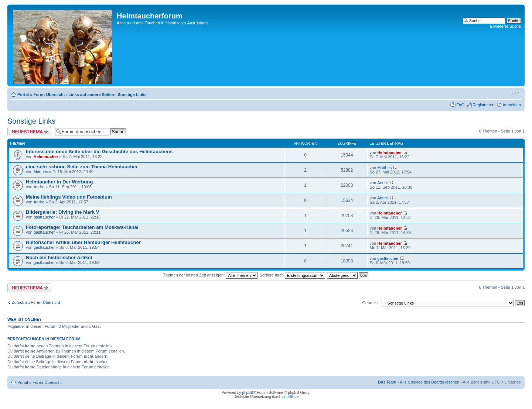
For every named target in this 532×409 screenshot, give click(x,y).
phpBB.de (290, 397)
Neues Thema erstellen (29, 132)
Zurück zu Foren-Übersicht (36, 302)
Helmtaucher (46, 157)
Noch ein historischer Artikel (59, 257)
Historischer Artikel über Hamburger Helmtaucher (83, 242)
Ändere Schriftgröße (516, 93)
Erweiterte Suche (505, 26)
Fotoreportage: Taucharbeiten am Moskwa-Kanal (82, 227)
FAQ (460, 105)
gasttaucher (44, 217)
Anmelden (512, 105)
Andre (39, 187)
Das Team (387, 382)
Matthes (41, 172)
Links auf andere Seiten (91, 94)
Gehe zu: (370, 303)
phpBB (248, 393)
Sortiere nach (292, 275)
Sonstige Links (132, 94)
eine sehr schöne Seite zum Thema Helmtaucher (82, 167)
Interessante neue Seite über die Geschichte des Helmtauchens (99, 152)
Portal (23, 94)
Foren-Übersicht (49, 94)
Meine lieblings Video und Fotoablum (69, 197)
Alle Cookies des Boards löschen (429, 382)
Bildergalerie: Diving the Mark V (63, 212)
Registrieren (483, 105)
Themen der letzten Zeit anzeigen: (210, 275)
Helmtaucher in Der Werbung (59, 182)
